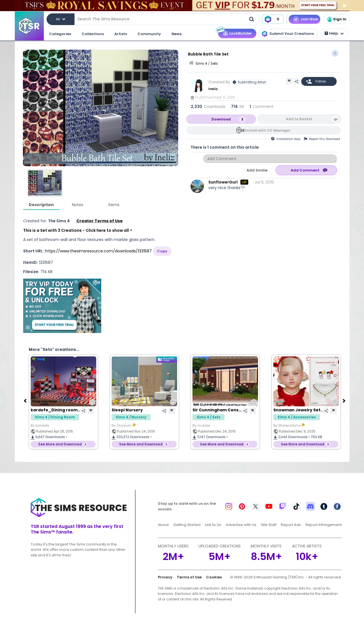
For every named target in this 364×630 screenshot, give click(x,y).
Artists (121, 34)
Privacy (165, 577)
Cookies (214, 577)
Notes (78, 205)
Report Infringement (324, 525)
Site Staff (269, 525)
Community (149, 34)
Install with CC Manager (268, 130)
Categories (60, 34)
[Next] (345, 400)
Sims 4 (201, 63)
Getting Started (187, 525)
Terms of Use (189, 577)
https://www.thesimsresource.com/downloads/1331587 (98, 251)
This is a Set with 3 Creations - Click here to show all (76, 230)
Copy (162, 251)
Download (221, 119)
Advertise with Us (241, 525)
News (177, 34)
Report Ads (291, 525)
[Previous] (26, 400)
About (163, 525)
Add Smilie (257, 170)
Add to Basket (299, 119)
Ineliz (213, 89)
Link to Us (213, 525)
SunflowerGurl (223, 182)
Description (41, 205)
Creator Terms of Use (100, 221)
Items (114, 205)
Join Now (309, 19)
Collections (93, 34)
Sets (214, 63)
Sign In (336, 19)
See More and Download (60, 444)
